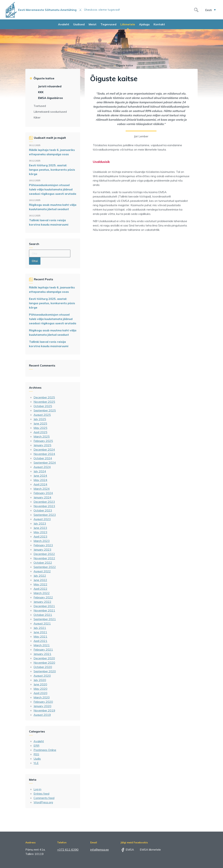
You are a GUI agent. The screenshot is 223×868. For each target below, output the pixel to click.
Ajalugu (144, 24)
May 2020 (40, 689)
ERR (36, 746)
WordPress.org (43, 802)
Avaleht (64, 24)
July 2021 (40, 628)
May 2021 (40, 636)
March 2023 (42, 541)
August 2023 (42, 519)
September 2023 (45, 515)
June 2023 (40, 528)
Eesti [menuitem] (208, 10)
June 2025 (40, 423)
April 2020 (40, 693)
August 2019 (42, 715)
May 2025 (40, 428)
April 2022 (40, 589)
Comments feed (44, 798)
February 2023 (43, 545)
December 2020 (44, 658)
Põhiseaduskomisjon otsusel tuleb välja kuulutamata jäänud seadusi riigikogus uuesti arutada (53, 189)
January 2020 (42, 706)
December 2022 (44, 554)
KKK (41, 92)
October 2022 (43, 563)
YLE (36, 763)
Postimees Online (45, 750)
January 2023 (42, 549)
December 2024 (44, 449)
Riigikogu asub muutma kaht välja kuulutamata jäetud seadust (53, 207)
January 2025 (42, 445)
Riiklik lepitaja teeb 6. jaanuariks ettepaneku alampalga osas (52, 152)
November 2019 (44, 710)
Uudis (37, 759)
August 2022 (42, 571)
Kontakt (159, 24)
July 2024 (40, 471)
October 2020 (43, 667)
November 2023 (44, 506)
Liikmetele (128, 24)
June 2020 (40, 684)
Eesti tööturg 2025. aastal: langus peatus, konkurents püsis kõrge (52, 170)
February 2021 (43, 650)
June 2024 (40, 476)
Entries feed (41, 794)
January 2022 (42, 602)
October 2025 (43, 406)
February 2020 (43, 702)
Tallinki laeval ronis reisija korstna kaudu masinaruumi (49, 222)
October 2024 (43, 458)
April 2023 (40, 536)
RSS (36, 754)
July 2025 (40, 419)
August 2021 (42, 623)
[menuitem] (210, 10)
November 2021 (44, 610)
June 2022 (40, 580)
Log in (37, 789)
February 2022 (43, 597)
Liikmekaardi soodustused (50, 112)
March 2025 (42, 436)
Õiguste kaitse (44, 78)
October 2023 (43, 510)
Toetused (40, 106)
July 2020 (40, 680)
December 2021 (44, 606)
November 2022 (44, 558)
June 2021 (40, 632)
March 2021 (42, 645)
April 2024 (40, 484)
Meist (93, 24)
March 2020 (42, 697)
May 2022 (40, 584)
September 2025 (45, 410)
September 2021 (45, 619)
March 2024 (42, 489)
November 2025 (44, 402)
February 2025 (43, 441)
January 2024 (42, 497)
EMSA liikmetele (148, 850)
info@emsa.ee (100, 850)
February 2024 (43, 493)
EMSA (127, 850)
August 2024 (42, 467)
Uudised (79, 24)
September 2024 (45, 463)
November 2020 (44, 663)
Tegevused (108, 24)
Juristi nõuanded (50, 86)
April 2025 (40, 432)
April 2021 (40, 641)
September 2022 (45, 567)
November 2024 (44, 454)
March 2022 (42, 593)
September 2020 (45, 671)
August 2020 (42, 676)
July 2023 (40, 523)
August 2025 (42, 415)
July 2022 (40, 576)
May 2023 (40, 532)
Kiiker (37, 117)
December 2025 (44, 397)
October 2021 (43, 615)
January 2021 (42, 654)
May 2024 (40, 480)
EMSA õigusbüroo (50, 98)
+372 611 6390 (68, 850)
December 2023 (44, 502)
